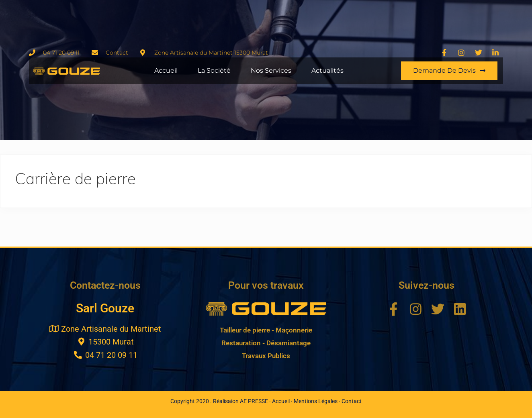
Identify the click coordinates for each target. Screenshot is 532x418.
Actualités (327, 70)
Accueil (166, 70)
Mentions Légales (316, 401)
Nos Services (271, 70)
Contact (352, 401)
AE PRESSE (254, 401)
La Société (214, 70)
